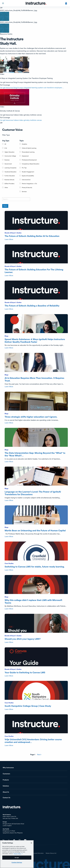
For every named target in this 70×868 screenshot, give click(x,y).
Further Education (10, 176)
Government (8, 164)
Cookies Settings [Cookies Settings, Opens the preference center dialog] (17, 862)
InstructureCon (26, 180)
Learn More (9, 239)
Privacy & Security (27, 188)
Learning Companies (10, 168)
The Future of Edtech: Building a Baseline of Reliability (32, 306)
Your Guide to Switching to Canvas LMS (25, 672)
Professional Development (29, 160)
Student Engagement (28, 172)
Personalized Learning (28, 152)
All (5, 144)
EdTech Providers (9, 184)
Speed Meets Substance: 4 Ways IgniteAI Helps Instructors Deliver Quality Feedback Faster (35, 341)
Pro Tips (24, 168)
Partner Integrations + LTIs (29, 184)
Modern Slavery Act (51, 853)
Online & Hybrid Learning (29, 148)
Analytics (24, 144)
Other (6, 188)
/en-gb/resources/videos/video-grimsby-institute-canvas (21, 120)
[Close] (31, 843)
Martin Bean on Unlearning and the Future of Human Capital (35, 531)
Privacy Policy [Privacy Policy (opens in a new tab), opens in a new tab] (17, 854)
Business (7, 160)
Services (24, 192)
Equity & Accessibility (28, 176)
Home (12, 807)
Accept (17, 858)
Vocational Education (10, 172)
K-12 (6, 148)
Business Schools (9, 180)
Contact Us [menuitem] (7, 798)
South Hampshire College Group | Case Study (28, 706)
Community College (10, 156)
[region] (17, 854)
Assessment (25, 156)
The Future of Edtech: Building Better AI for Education (32, 236)
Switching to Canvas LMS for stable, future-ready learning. (35, 567)
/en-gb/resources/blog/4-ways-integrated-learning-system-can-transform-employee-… (32, 88)
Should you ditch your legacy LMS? (23, 639)
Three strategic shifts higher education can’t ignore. (31, 417)
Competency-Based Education (31, 164)
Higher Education (9, 152)
